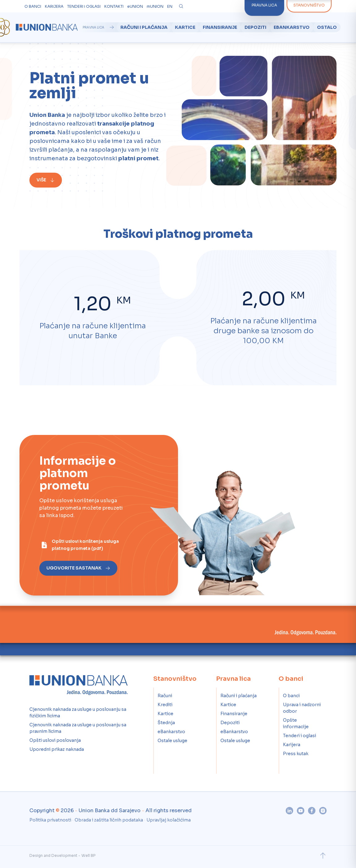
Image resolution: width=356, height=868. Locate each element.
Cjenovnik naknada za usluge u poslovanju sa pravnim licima (78, 728)
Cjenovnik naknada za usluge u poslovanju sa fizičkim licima (78, 713)
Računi (165, 696)
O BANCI (33, 6)
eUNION (135, 6)
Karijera (292, 745)
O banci (291, 696)
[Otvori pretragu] (181, 6)
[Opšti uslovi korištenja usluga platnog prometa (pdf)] (76, 545)
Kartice (185, 27)
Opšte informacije (296, 723)
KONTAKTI (114, 6)
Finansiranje (220, 27)
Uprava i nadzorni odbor (302, 708)
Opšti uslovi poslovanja (55, 740)
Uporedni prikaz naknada (57, 749)
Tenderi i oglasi (300, 736)
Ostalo (327, 27)
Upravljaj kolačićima (169, 820)
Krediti (165, 705)
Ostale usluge (172, 741)
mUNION (155, 6)
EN (170, 6)
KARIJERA (54, 6)
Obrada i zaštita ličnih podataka (109, 820)
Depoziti (255, 27)
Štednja (166, 723)
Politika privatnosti (50, 820)
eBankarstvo (292, 27)
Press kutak (296, 754)
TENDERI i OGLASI (84, 6)
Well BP (88, 855)
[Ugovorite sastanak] (66, 568)
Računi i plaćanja (144, 27)
